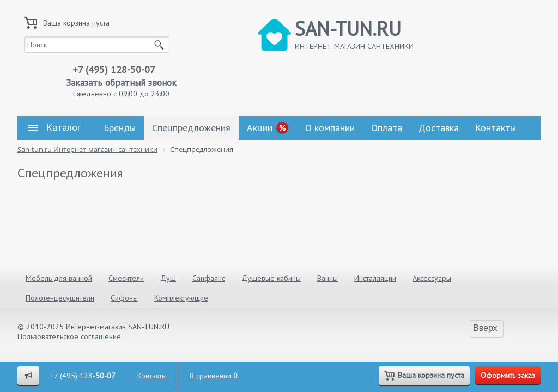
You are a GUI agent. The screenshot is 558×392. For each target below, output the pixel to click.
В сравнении (214, 376)
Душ (168, 278)
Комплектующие (181, 298)
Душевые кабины (271, 278)
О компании (330, 128)
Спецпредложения (191, 128)
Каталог (54, 127)
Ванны (327, 278)
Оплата (387, 128)
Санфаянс (209, 278)
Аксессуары (432, 278)
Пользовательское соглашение (69, 336)
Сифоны (124, 298)
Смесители (126, 278)
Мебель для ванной (59, 278)
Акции (260, 128)
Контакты (496, 128)
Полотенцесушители (60, 298)
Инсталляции (375, 278)
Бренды (120, 128)
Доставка (439, 128)
